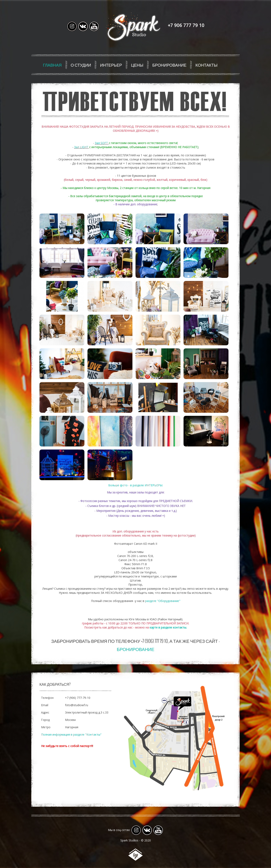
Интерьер (111, 65)
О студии (81, 65)
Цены (137, 65)
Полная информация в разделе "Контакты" (71, 734)
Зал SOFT (101, 143)
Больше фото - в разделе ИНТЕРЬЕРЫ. (136, 485)
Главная (52, 65)
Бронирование (169, 65)
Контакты (206, 65)
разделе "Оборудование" (163, 601)
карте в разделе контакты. (168, 627)
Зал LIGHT (81, 147)
